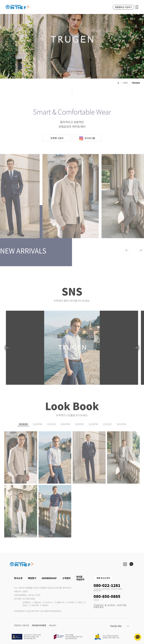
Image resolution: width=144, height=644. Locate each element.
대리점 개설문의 (80, 578)
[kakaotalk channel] (138, 637)
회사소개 (18, 578)
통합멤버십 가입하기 (123, 7)
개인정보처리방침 (39, 625)
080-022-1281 (107, 585)
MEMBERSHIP (49, 578)
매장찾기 (32, 578)
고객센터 (66, 578)
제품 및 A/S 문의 (103, 578)
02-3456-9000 (29, 599)
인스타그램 (87, 146)
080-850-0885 (107, 596)
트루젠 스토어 (57, 146)
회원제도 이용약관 (22, 625)
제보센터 (53, 625)
